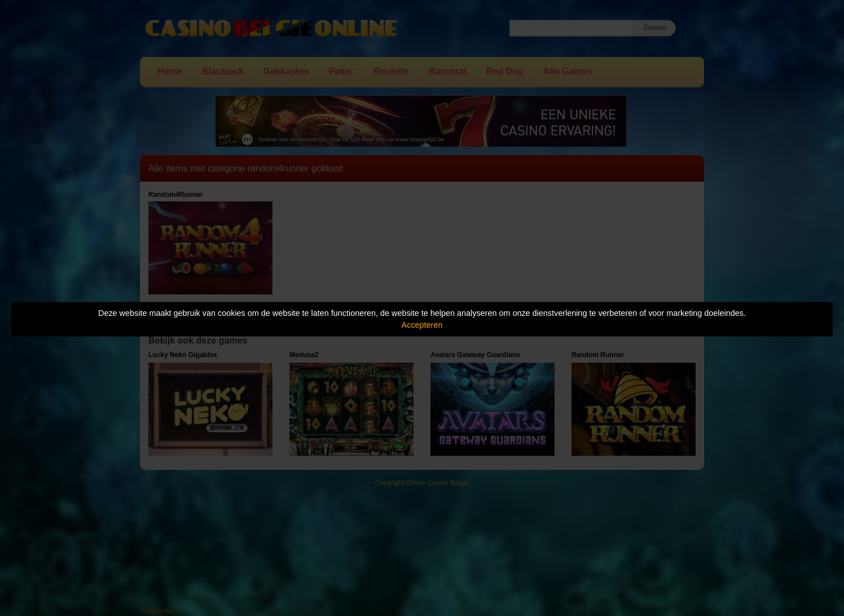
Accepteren (422, 325)
